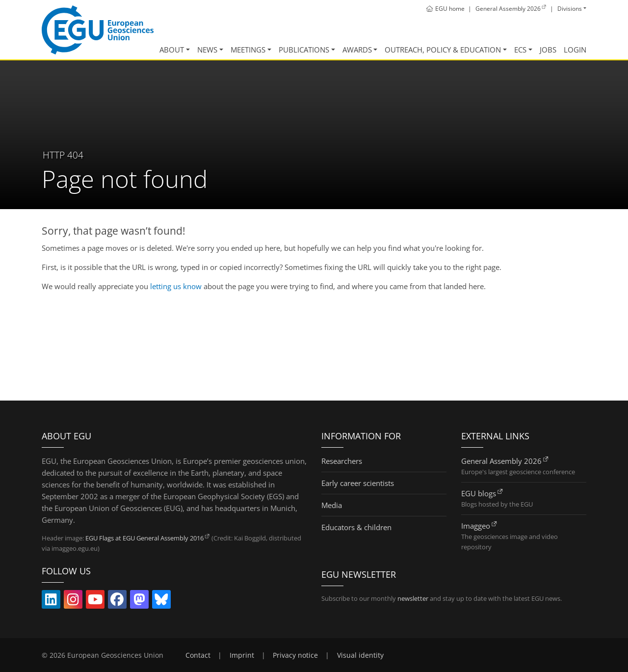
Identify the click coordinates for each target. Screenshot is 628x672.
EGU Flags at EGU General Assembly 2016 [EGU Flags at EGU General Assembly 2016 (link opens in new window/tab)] (144, 538)
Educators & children (356, 527)
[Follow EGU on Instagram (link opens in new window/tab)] (73, 601)
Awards (357, 50)
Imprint (242, 655)
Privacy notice (295, 655)
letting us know (176, 286)
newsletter (413, 598)
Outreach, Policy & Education (443, 50)
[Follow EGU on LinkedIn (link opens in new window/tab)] (51, 601)
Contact (198, 655)
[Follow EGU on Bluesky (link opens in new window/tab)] (161, 601)
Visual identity (360, 655)
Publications (304, 50)
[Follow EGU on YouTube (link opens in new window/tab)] (95, 601)
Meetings (248, 50)
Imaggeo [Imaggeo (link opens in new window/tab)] (476, 526)
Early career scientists (358, 483)
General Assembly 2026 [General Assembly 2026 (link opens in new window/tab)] (501, 461)
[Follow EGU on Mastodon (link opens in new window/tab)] (139, 601)
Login (575, 50)
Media (332, 505)
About (172, 50)
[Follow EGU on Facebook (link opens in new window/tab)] (117, 601)
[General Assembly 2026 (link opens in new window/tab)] (511, 9)
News (207, 50)
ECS (520, 50)
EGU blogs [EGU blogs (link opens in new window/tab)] (479, 493)
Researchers (342, 461)
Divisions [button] (570, 9)
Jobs (548, 50)
